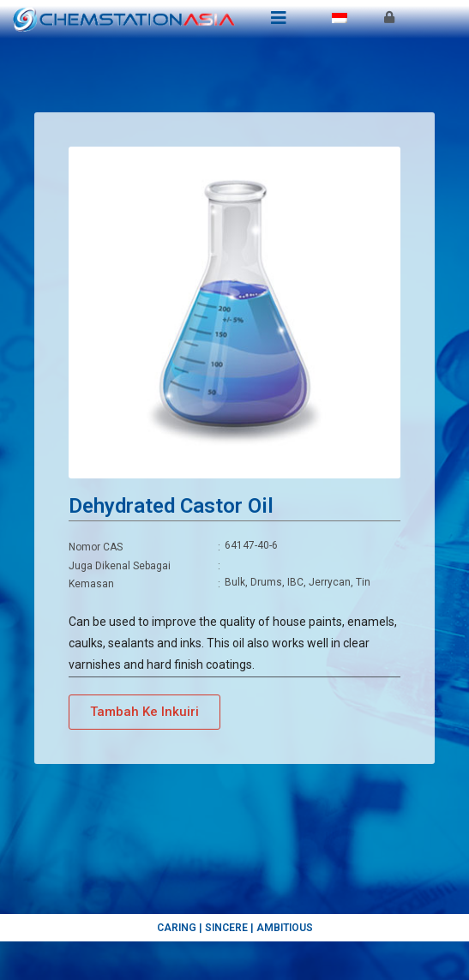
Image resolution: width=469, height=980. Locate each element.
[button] (144, 712)
